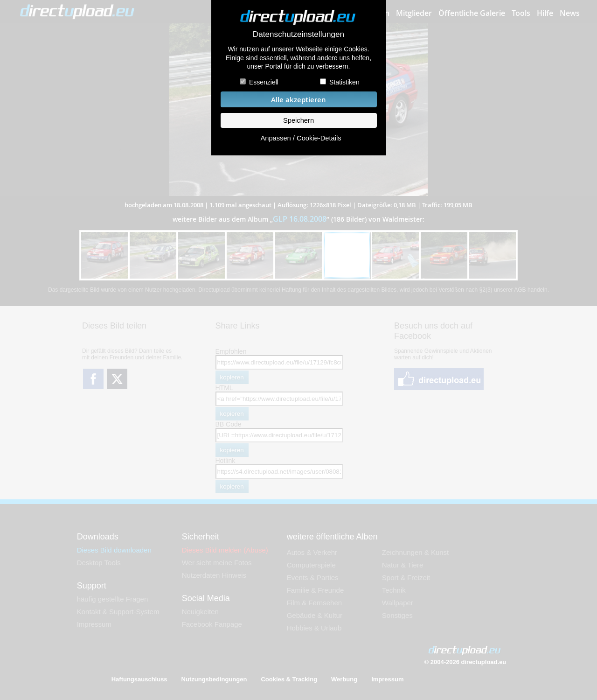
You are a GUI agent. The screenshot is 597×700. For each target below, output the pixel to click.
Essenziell (264, 82)
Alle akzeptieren (298, 100)
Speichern (298, 120)
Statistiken (344, 82)
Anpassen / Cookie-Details (301, 138)
